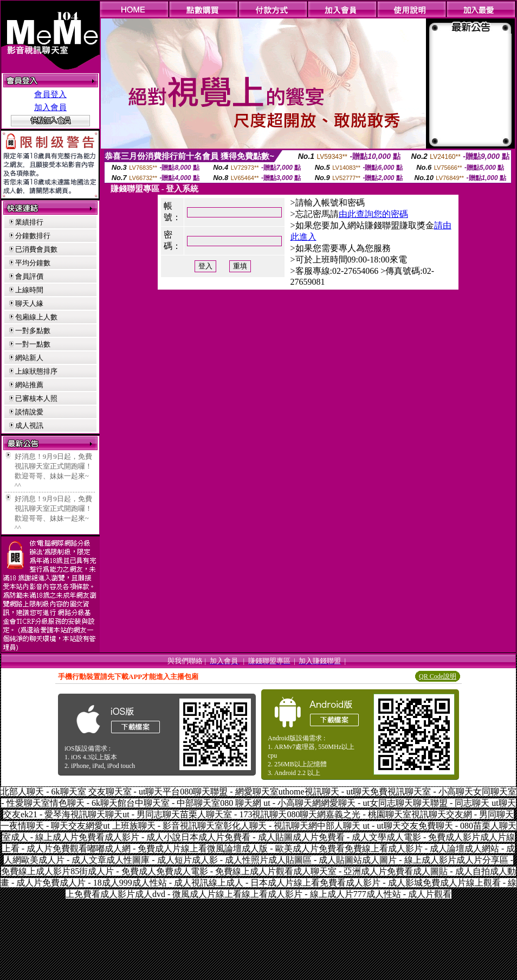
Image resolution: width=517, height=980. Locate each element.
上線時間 (29, 290)
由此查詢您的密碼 (373, 214)
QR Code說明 (438, 676)
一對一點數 (33, 344)
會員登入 (50, 94)
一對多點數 (33, 331)
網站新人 (29, 358)
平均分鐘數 (33, 263)
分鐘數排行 (33, 236)
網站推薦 (29, 385)
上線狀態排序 (36, 371)
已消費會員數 (36, 249)
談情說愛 (29, 412)
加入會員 (50, 107)
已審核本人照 (36, 398)
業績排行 (29, 222)
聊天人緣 (29, 303)
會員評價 (29, 276)
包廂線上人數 (36, 317)
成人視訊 (29, 425)
